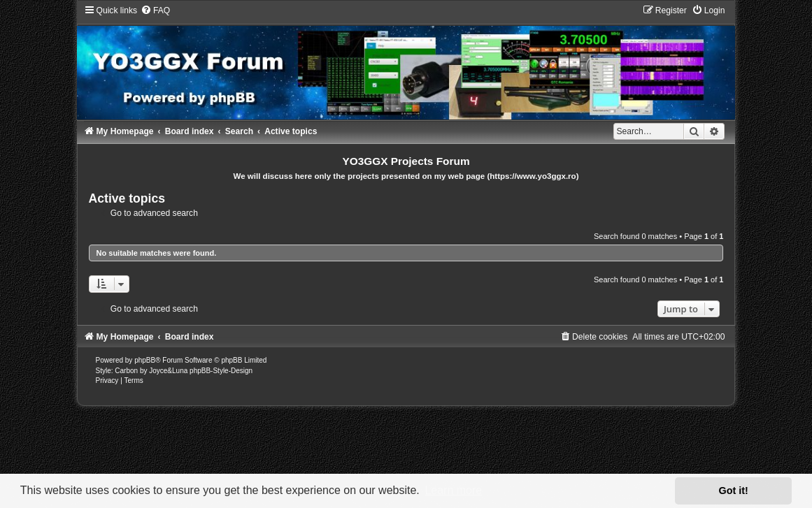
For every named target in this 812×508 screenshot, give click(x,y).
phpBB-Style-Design (221, 371)
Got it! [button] (734, 491)
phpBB (145, 360)
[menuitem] (155, 10)
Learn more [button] (453, 490)
